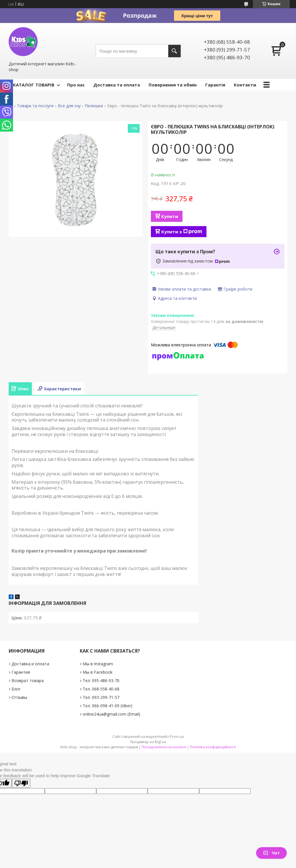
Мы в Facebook (98, 672)
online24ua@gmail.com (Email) (111, 714)
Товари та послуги (35, 106)
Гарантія (215, 85)
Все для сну (69, 106)
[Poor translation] (21, 783)
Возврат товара (28, 680)
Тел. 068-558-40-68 (101, 689)
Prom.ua (177, 737)
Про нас (76, 85)
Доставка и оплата (30, 664)
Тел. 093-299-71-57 (101, 697)
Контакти (245, 85)
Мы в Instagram (98, 664)
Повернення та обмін (173, 85)
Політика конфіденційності (213, 747)
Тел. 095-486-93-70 (101, 680)
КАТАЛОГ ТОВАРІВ (34, 85)
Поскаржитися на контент (164, 747)
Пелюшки (94, 106)
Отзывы (19, 697)
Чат (271, 853)
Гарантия (21, 672)
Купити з (182, 232)
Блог (16, 689)
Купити (170, 216)
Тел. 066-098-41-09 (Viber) (108, 706)
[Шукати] (174, 51)
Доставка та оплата (117, 85)
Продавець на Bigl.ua (148, 742)
